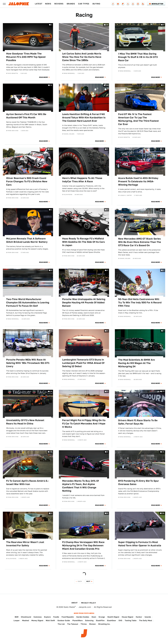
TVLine (84, 624)
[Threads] (133, 4)
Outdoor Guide (64, 620)
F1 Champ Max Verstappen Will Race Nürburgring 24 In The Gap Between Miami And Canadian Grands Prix (83, 545)
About (75, 603)
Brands (71, 4)
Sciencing (89, 620)
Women (92, 624)
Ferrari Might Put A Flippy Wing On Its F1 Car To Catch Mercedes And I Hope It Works (84, 424)
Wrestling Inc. (104, 624)
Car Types (84, 4)
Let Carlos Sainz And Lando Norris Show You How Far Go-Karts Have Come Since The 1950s (82, 57)
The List (61, 624)
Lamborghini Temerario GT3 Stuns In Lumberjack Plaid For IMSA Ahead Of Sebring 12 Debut (83, 363)
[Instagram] (138, 4)
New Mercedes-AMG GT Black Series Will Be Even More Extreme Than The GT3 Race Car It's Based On (140, 242)
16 (51, 391)
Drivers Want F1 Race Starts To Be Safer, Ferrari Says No (138, 422)
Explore (47, 617)
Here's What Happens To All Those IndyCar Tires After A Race (82, 180)
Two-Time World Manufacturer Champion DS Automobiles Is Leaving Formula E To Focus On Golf (28, 302)
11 (51, 85)
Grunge (102, 617)
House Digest (128, 617)
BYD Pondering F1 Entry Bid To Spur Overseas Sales (139, 482)
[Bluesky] (118, 4)
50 (107, 85)
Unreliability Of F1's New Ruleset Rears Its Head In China (25, 422)
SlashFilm (100, 620)
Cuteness (38, 617)
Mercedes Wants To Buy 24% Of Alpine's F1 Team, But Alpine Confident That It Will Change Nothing (80, 486)
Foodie (56, 617)
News (48, 4)
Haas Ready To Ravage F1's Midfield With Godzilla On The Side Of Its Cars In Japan (83, 242)
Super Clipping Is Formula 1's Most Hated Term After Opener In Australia (140, 544)
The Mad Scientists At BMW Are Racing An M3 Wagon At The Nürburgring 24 (136, 363)
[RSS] (143, 4)
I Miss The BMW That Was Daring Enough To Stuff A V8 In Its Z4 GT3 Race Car (138, 57)
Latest (39, 4)
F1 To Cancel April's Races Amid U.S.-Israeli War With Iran (28, 482)
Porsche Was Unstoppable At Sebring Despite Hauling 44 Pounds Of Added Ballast (84, 302)
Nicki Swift (50, 620)
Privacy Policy (89, 603)
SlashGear (112, 620)
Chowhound (26, 617)
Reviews (59, 4)
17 (163, 391)
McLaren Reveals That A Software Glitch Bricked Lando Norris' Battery (27, 240)
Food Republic (68, 617)
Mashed (26, 620)
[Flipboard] (123, 4)
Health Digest (113, 617)
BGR (17, 617)
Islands (148, 617)
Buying (96, 4)
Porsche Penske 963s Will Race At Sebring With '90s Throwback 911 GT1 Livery (28, 363)
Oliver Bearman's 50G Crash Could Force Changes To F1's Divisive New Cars (27, 181)
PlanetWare (78, 620)
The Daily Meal (146, 620)
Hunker (139, 617)
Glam (94, 617)
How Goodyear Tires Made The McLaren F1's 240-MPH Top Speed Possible (26, 57)
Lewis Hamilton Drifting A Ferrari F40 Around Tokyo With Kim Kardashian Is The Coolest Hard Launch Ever (84, 118)
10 (107, 25)
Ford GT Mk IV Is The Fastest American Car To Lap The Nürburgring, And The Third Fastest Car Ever (138, 119)
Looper (17, 620)
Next (88, 581)
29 (51, 452)
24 (51, 149)
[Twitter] (128, 4)
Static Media (69, 607)
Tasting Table (131, 620)
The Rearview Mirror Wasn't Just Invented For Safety (25, 544)
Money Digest (37, 620)
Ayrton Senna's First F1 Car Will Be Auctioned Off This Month (26, 116)
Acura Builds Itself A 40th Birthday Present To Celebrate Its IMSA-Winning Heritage (138, 181)
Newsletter (156, 4)
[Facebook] (113, 4)
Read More (43, 77)
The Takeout (73, 624)
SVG (120, 620)
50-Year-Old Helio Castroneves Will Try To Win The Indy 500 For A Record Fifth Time (140, 302)
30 (163, 513)
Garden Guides (83, 617)
